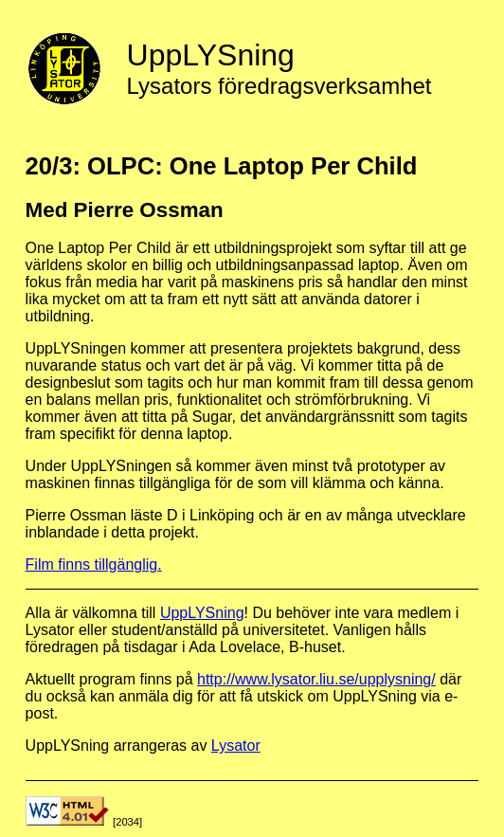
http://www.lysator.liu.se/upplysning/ (316, 679)
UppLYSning (202, 613)
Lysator (236, 746)
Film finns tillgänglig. (94, 564)
